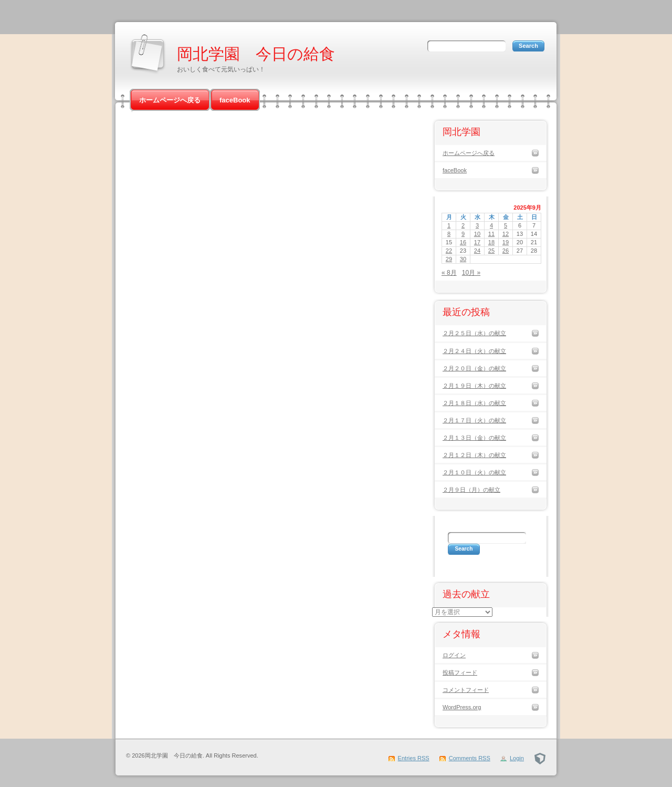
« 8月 (449, 273)
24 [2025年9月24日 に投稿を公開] (477, 251)
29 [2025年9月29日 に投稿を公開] (449, 259)
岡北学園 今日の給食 (256, 54)
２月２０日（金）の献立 (474, 368)
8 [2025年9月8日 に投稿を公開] (449, 234)
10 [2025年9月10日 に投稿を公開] (477, 234)
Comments (470, 758)
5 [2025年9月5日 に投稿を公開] (506, 225)
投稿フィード (460, 672)
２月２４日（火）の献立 (474, 351)
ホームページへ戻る (170, 100)
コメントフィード (466, 690)
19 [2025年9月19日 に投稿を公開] (506, 242)
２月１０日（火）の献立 (474, 472)
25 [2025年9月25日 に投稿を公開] (491, 251)
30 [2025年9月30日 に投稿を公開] (463, 259)
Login (517, 758)
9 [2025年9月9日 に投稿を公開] (463, 234)
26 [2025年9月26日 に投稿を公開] (506, 251)
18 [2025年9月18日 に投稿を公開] (491, 242)
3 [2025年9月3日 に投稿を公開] (477, 225)
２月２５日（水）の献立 (474, 333)
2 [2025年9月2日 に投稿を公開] (463, 225)
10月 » (471, 273)
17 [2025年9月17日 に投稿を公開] (477, 242)
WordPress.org (462, 707)
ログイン (454, 655)
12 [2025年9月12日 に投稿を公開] (506, 234)
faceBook (235, 100)
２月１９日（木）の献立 (474, 386)
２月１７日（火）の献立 (474, 420)
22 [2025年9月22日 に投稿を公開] (449, 251)
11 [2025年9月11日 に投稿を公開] (491, 234)
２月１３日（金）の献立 (474, 438)
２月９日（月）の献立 (471, 490)
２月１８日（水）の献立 (474, 403)
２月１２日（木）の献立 (474, 455)
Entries (414, 758)
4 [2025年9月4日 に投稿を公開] (491, 225)
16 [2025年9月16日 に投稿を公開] (463, 242)
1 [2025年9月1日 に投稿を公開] (449, 225)
